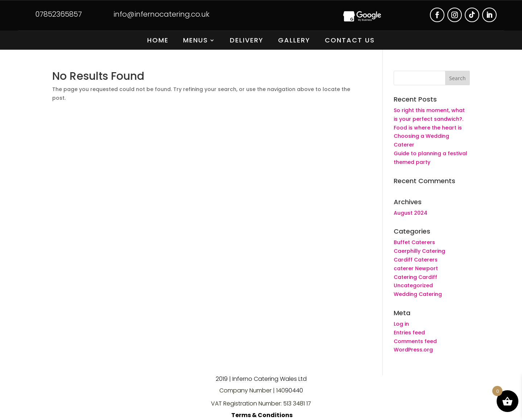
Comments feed (415, 341)
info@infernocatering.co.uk (161, 14)
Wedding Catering (418, 294)
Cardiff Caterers (416, 260)
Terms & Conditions (262, 415)
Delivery (247, 41)
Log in (401, 324)
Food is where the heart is (428, 128)
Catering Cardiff (415, 277)
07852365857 (59, 14)
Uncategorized (413, 285)
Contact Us (350, 41)
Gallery (294, 41)
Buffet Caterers (414, 242)
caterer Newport (416, 268)
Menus (196, 41)
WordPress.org (413, 350)
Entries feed (409, 333)
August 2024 (411, 213)
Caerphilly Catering (419, 251)
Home (158, 41)
